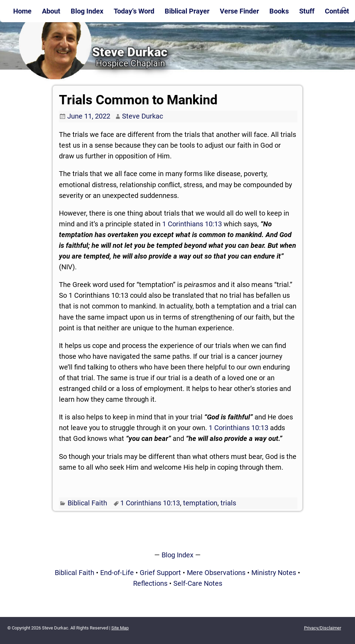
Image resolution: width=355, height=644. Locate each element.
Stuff (307, 11)
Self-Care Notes (198, 583)
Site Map (120, 628)
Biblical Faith (87, 503)
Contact (337, 11)
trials (228, 503)
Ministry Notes (274, 573)
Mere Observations (216, 573)
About (51, 11)
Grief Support (160, 573)
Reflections (150, 583)
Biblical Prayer (187, 11)
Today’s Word (134, 11)
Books (279, 11)
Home (22, 11)
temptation (200, 503)
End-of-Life (117, 573)
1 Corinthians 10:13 (192, 224)
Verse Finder (239, 11)
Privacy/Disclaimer (323, 628)
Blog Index (87, 11)
